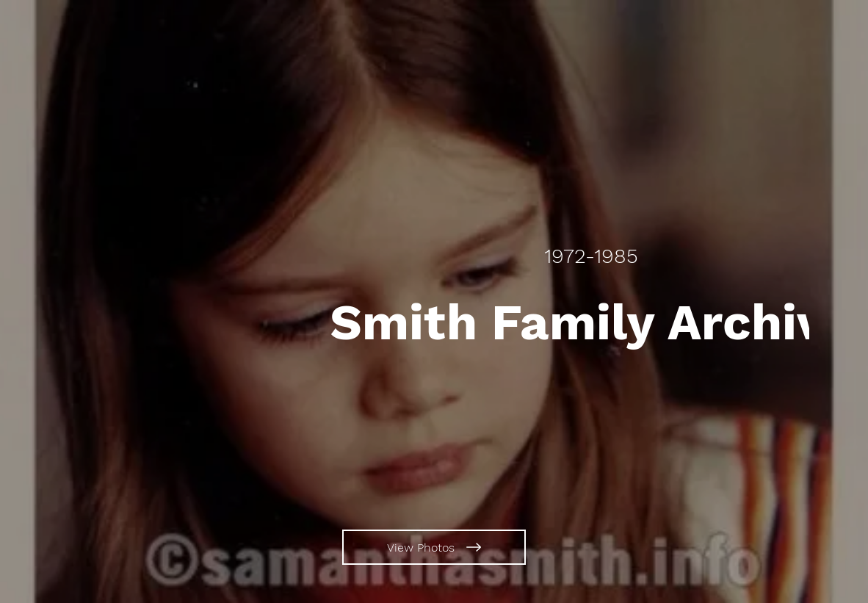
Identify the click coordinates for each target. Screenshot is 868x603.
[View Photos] (434, 547)
